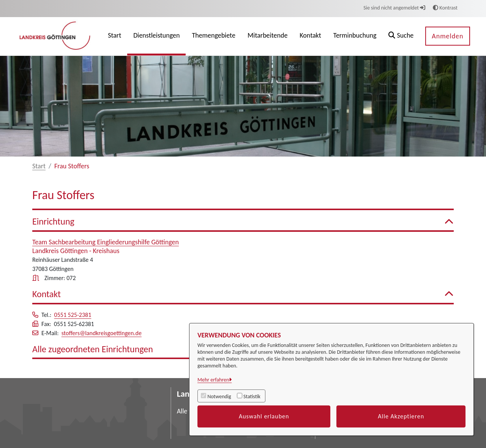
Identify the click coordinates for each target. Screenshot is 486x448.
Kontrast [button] (445, 8)
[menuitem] (114, 36)
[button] (401, 36)
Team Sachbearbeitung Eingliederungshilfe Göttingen (106, 242)
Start (39, 166)
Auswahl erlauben (264, 416)
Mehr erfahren (213, 380)
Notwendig (219, 397)
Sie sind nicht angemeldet (394, 8)
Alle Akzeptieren (401, 416)
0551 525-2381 (73, 315)
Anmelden (447, 36)
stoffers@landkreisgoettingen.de (102, 333)
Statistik (252, 397)
